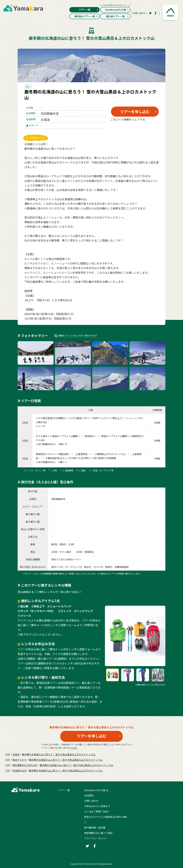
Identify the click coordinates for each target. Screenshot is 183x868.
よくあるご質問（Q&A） (97, 811)
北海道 (16, 754)
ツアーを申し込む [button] (135, 111)
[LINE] (151, 127)
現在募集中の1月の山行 (25, 765)
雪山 (28, 87)
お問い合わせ (139, 13)
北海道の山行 (19, 770)
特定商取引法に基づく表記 (98, 833)
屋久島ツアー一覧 (118, 16)
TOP (7, 754)
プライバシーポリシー (96, 838)
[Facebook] (156, 13)
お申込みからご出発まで (97, 806)
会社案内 (89, 795)
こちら (74, 748)
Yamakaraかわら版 (115, 9)
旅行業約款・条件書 (95, 828)
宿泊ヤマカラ (19, 760)
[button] (170, 12)
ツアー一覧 (89, 10)
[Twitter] (150, 13)
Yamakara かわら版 (95, 790)
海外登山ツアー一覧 (86, 16)
